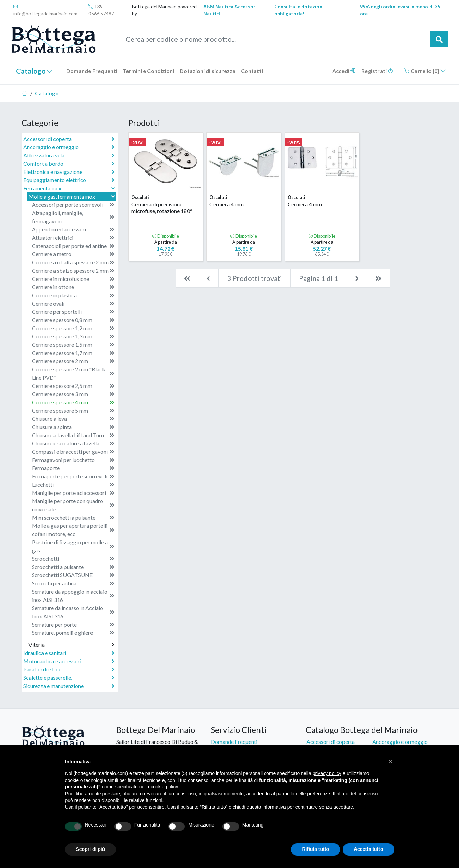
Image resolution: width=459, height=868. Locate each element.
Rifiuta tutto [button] (316, 849)
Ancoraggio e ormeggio (69, 147)
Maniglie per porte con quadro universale (73, 505)
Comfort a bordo (69, 164)
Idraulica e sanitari (69, 653)
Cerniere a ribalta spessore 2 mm (73, 262)
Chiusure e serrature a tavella (73, 443)
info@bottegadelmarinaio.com (45, 10)
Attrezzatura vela (69, 155)
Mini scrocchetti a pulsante (73, 518)
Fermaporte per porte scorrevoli (73, 476)
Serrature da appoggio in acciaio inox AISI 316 (73, 596)
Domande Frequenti (92, 71)
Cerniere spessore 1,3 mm (73, 336)
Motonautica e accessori (69, 661)
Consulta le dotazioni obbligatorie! (299, 10)
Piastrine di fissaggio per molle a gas (73, 546)
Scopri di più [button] (91, 849)
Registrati (377, 71)
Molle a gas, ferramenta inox (72, 196)
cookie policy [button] (164, 787)
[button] (391, 762)
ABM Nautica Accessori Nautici (230, 10)
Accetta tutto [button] (369, 849)
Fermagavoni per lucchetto (73, 460)
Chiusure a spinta (73, 427)
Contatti (252, 71)
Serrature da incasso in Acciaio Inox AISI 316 (73, 612)
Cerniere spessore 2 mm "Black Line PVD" (73, 373)
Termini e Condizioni (148, 71)
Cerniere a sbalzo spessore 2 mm (73, 271)
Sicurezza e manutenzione (69, 686)
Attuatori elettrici (73, 238)
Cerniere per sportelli (73, 312)
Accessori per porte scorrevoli (73, 205)
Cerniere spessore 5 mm (73, 411)
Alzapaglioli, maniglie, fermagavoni (73, 217)
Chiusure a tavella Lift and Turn (73, 435)
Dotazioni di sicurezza (208, 71)
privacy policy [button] (327, 773)
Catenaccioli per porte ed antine (73, 246)
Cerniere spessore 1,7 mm (73, 353)
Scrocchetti (73, 559)
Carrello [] (425, 71)
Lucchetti (73, 485)
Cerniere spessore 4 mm (73, 402)
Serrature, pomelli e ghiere (73, 633)
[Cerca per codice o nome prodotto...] (275, 39)
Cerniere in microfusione (73, 279)
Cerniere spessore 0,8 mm (73, 320)
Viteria (71, 645)
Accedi (344, 71)
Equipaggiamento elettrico (69, 180)
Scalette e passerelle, (69, 678)
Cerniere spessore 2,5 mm (73, 386)
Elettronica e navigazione (69, 172)
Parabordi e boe (69, 669)
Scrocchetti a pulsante (73, 567)
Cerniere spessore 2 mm (73, 361)
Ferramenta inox (70, 188)
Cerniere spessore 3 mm (73, 394)
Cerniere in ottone (73, 287)
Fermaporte (73, 468)
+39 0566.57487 (101, 10)
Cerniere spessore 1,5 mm (73, 345)
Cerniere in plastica (73, 295)
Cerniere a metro (73, 254)
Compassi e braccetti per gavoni (73, 452)
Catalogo (34, 71)
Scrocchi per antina (73, 583)
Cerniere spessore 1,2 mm (73, 328)
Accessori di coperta (69, 139)
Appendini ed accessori (73, 229)
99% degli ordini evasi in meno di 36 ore (400, 10)
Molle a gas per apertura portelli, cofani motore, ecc (73, 530)
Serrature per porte (73, 625)
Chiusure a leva (73, 419)
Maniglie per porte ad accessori (73, 493)
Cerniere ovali (73, 304)
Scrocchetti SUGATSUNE (73, 575)
